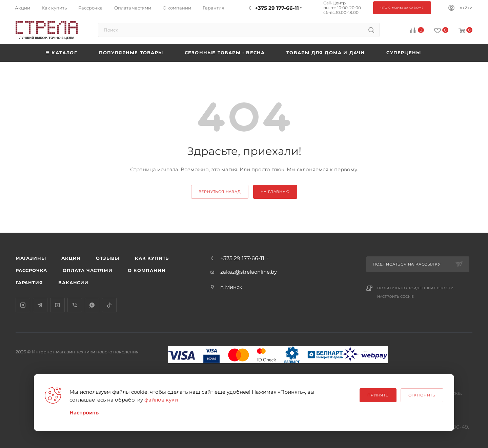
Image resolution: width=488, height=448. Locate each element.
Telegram (40, 305)
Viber (75, 305)
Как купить (152, 258)
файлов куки (161, 400)
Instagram (23, 305)
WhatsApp (92, 305)
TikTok (109, 305)
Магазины (31, 258)
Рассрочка (31, 270)
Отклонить (422, 395)
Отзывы (108, 258)
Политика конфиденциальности (415, 288)
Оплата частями (87, 270)
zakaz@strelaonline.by (249, 272)
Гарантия (29, 283)
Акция (71, 258)
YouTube (57, 305)
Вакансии (73, 283)
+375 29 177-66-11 (242, 258)
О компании (147, 270)
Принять (378, 395)
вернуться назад (220, 192)
